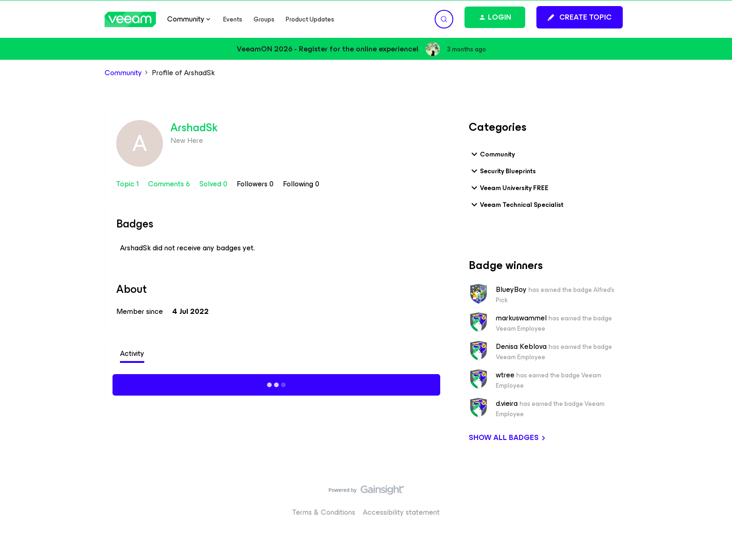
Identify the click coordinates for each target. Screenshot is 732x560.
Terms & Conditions (324, 512)
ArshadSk (194, 128)
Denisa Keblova (521, 347)
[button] (580, 17)
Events (233, 19)
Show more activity (277, 383)
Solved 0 (214, 184)
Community (123, 73)
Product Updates (310, 19)
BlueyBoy (511, 290)
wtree (505, 375)
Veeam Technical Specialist (516, 205)
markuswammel (521, 318)
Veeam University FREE (509, 188)
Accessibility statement (401, 512)
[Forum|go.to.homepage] (130, 19)
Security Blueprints (502, 171)
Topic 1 (128, 184)
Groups (264, 19)
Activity (132, 353)
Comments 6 (170, 184)
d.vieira (507, 404)
